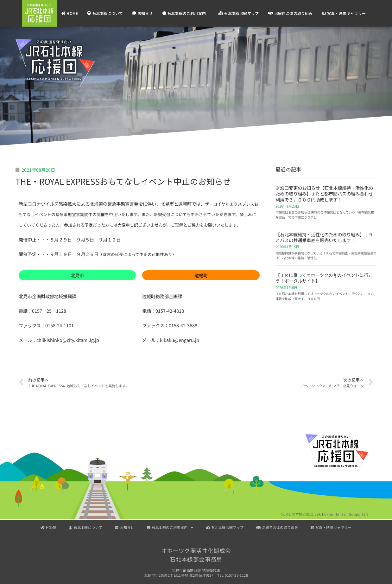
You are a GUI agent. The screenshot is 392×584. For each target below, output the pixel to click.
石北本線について (105, 13)
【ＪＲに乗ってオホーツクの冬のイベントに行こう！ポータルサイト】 (324, 278)
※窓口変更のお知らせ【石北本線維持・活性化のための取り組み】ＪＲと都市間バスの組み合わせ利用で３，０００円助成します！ (324, 194)
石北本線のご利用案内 (186, 13)
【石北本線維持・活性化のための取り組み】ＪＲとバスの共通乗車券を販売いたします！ (324, 237)
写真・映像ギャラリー (344, 13)
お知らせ (142, 13)
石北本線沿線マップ (239, 13)
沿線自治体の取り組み (290, 13)
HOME (70, 13)
